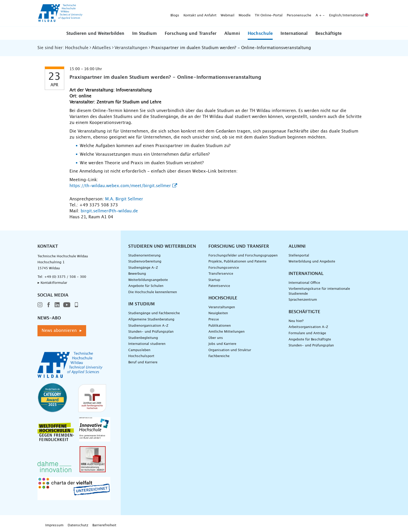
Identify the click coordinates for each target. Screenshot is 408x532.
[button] (95, 33)
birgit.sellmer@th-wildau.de (109, 211)
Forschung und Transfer (191, 34)
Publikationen (220, 326)
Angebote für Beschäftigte (310, 340)
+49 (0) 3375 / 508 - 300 (65, 277)
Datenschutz (78, 525)
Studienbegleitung (143, 338)
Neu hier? (296, 321)
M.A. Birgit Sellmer (124, 199)
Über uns (216, 338)
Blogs (93, 13)
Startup (214, 280)
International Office (304, 283)
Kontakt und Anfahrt (118, 13)
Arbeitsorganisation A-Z (308, 327)
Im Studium (145, 34)
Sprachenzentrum (303, 300)
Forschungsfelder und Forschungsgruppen (243, 256)
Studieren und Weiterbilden (95, 34)
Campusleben (139, 350)
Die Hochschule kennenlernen (153, 292)
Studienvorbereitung (145, 262)
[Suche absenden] (363, 14)
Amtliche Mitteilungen (227, 332)
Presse (214, 320)
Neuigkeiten (218, 313)
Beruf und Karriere (143, 362)
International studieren (147, 344)
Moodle (163, 13)
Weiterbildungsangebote (148, 280)
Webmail (146, 13)
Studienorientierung (144, 256)
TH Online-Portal (187, 13)
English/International (267, 13)
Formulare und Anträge (307, 333)
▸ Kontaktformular (52, 283)
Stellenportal (299, 256)
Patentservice (219, 286)
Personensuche (217, 13)
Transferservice (221, 274)
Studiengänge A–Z (143, 268)
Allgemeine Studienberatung (151, 320)
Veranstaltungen (222, 307)
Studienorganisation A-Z (148, 326)
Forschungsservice (224, 268)
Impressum (54, 525)
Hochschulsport (141, 356)
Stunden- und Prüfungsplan (151, 332)
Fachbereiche (219, 356)
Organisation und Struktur (230, 350)
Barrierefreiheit (104, 525)
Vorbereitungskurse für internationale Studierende (319, 291)
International (294, 34)
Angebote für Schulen (146, 286)
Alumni (232, 34)
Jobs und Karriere (222, 344)
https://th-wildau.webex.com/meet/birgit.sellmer (120, 186)
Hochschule (260, 34)
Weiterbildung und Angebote (312, 262)
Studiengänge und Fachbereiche (154, 313)
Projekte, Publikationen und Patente (237, 262)
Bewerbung (137, 274)
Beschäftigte (329, 34)
